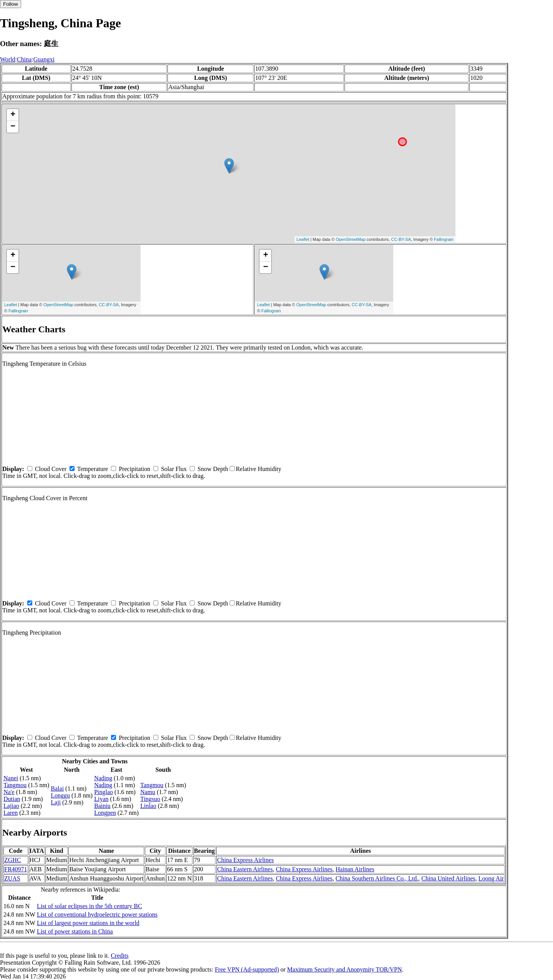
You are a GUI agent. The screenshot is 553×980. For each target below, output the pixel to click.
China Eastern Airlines (245, 869)
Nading (103, 778)
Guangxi (44, 59)
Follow (11, 4)
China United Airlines (448, 878)
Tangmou (15, 785)
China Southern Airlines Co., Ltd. (377, 878)
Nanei (11, 778)
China (24, 59)
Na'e (9, 792)
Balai (57, 788)
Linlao (148, 806)
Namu (148, 792)
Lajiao (11, 806)
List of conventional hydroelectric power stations (97, 915)
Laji (56, 802)
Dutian (12, 799)
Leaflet (303, 239)
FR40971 (16, 869)
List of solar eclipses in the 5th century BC (89, 906)
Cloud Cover (51, 469)
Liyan (101, 799)
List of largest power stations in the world (88, 923)
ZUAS (12, 878)
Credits (119, 956)
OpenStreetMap (351, 239)
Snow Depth (213, 469)
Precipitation (134, 469)
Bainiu (102, 806)
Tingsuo (150, 799)
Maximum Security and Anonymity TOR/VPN (345, 969)
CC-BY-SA (401, 239)
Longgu (60, 795)
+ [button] (13, 115)
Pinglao (103, 792)
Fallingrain (444, 239)
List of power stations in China (75, 931)
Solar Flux (174, 469)
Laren (11, 813)
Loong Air (491, 878)
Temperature (93, 469)
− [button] (13, 127)
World (8, 59)
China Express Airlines (245, 860)
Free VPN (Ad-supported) (247, 969)
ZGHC (13, 860)
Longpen (105, 813)
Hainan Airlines (355, 869)
